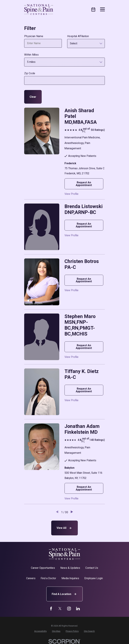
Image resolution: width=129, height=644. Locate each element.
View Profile (71, 194)
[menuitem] (40, 631)
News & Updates (70, 568)
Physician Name (34, 36)
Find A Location (64, 594)
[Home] (39, 9)
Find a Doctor (48, 578)
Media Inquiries (70, 578)
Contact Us (92, 568)
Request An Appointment (84, 184)
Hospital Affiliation (78, 36)
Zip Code (30, 73)
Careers (31, 578)
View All (64, 528)
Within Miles (31, 55)
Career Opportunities (43, 568)
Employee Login (94, 578)
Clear (33, 97)
